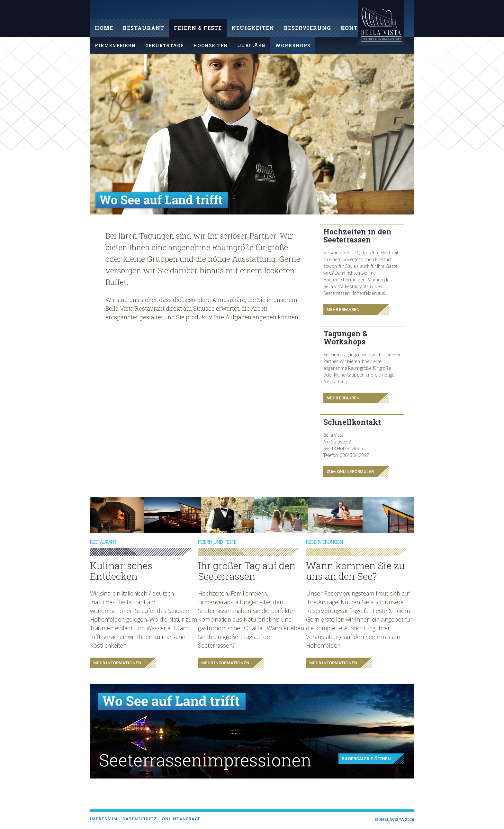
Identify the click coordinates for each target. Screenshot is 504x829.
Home (104, 28)
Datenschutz (140, 819)
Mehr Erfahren (343, 309)
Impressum (104, 819)
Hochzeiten (211, 46)
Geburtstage (164, 46)
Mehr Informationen (117, 663)
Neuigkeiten (253, 28)
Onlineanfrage (181, 819)
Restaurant (144, 28)
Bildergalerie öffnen (366, 759)
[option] (252, 134)
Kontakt (355, 28)
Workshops (293, 46)
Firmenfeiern (115, 46)
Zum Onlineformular (350, 471)
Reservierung (307, 28)
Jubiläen (252, 46)
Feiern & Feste (198, 28)
